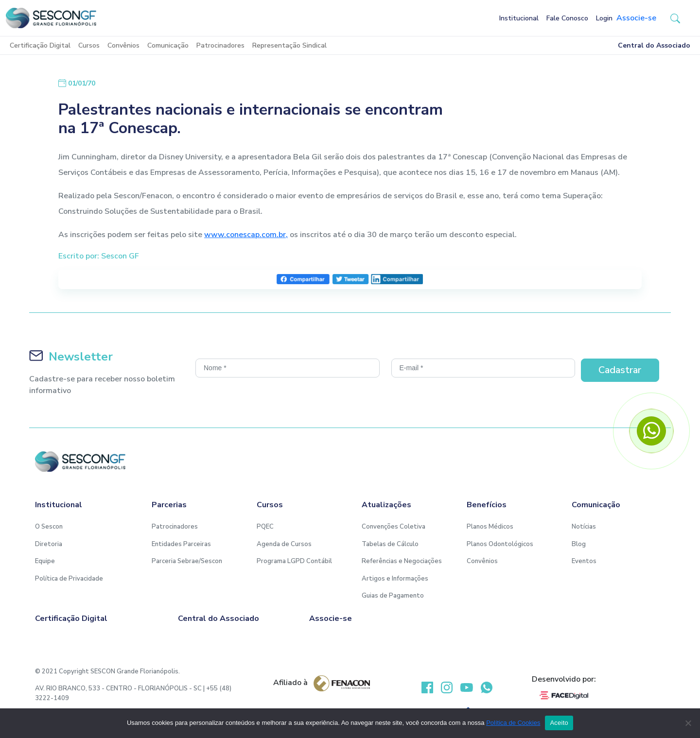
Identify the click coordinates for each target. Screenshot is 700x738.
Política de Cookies (513, 723)
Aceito (559, 723)
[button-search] (675, 18)
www (214, 235)
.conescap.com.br (255, 235)
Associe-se (636, 18)
